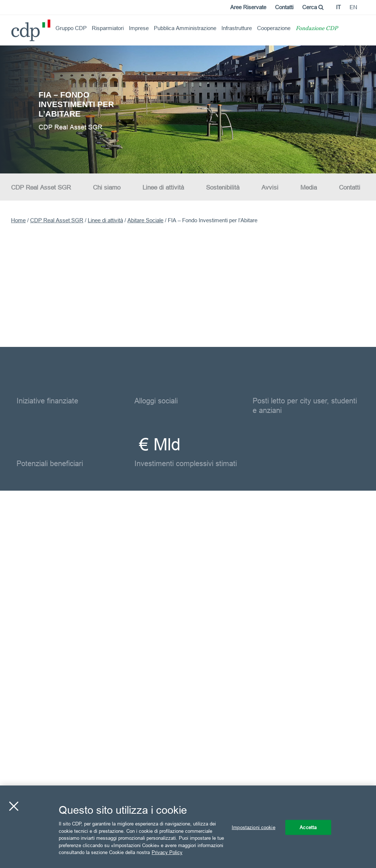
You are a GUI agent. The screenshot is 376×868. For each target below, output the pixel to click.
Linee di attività (163, 188)
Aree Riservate (248, 7)
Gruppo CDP (71, 28)
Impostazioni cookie (253, 827)
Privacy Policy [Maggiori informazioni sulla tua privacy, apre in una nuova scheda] (167, 852)
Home (18, 220)
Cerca (313, 7)
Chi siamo (107, 188)
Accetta (308, 827)
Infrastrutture (237, 28)
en (353, 7)
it (338, 7)
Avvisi (270, 188)
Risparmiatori (108, 28)
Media (309, 188)
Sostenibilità (223, 188)
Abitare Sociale (145, 220)
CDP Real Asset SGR (41, 188)
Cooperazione (274, 28)
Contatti (284, 7)
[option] (188, 109)
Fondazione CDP (317, 29)
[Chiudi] (14, 806)
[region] (188, 827)
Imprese (139, 28)
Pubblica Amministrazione (185, 28)
